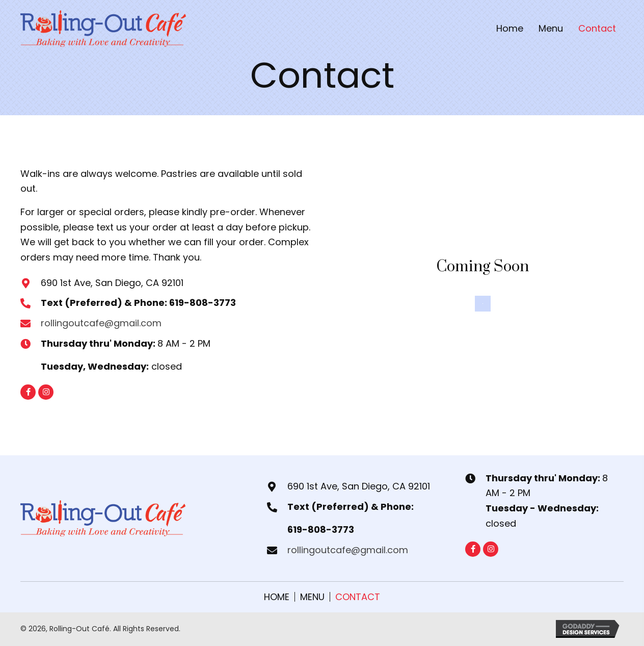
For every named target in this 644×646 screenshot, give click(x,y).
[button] (28, 392)
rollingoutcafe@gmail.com (101, 323)
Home (277, 597)
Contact (358, 597)
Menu (312, 597)
